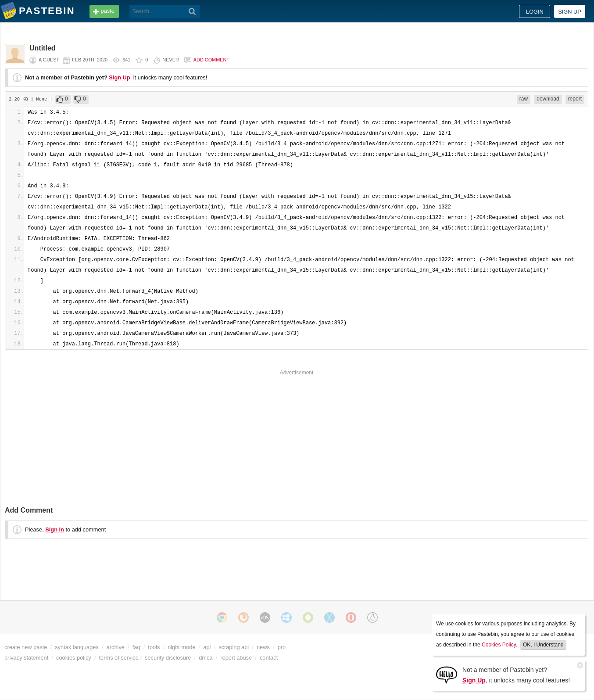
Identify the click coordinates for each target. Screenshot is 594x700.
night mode (181, 647)
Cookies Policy (499, 645)
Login (535, 12)
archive (116, 647)
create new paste (26, 647)
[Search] (192, 11)
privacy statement (26, 658)
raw (524, 99)
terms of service (119, 658)
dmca (206, 658)
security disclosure (168, 658)
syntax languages (77, 647)
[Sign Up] (447, 674)
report (575, 99)
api (207, 647)
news (263, 647)
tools (154, 647)
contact (269, 658)
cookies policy (74, 658)
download (548, 99)
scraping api (234, 647)
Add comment (211, 60)
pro (282, 647)
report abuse (236, 658)
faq (136, 647)
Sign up (570, 12)
